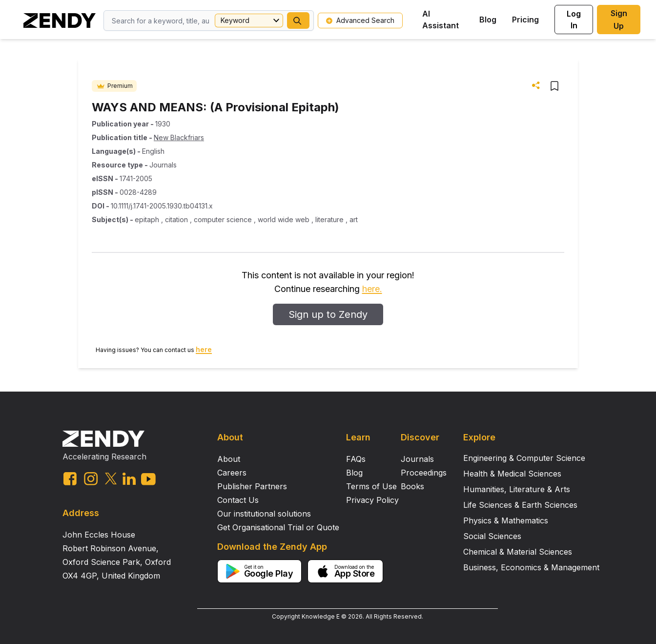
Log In (574, 20)
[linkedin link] (129, 479)
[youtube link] (148, 479)
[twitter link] (111, 478)
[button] (298, 21)
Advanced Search (360, 20)
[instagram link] (91, 478)
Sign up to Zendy (328, 314)
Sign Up (619, 20)
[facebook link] (70, 479)
